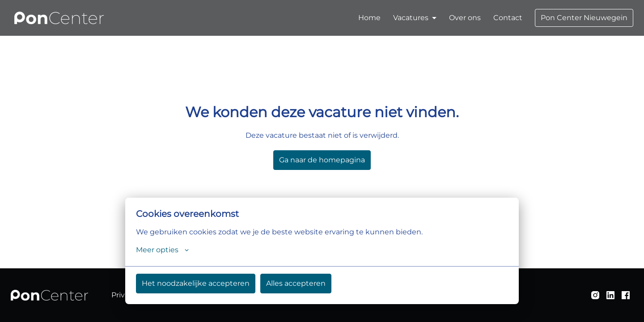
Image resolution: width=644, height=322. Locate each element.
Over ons (465, 18)
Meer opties (162, 250)
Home (369, 18)
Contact (508, 18)
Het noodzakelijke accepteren (196, 283)
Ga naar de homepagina (322, 160)
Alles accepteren (296, 283)
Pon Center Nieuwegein (584, 18)
